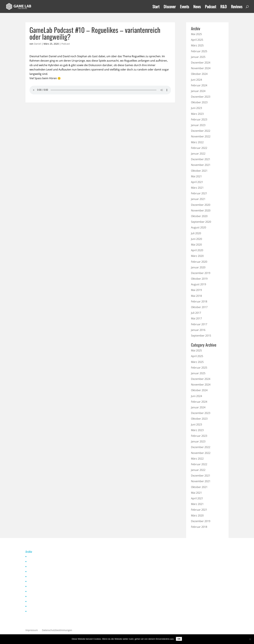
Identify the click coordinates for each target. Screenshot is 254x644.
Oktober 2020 (199, 216)
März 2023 (197, 114)
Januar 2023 (198, 125)
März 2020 (197, 256)
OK (179, 639)
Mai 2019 (196, 290)
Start (156, 7)
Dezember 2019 (201, 273)
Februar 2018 (199, 301)
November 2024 (201, 68)
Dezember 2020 (201, 205)
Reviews (237, 7)
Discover (170, 7)
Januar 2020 (198, 267)
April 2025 (197, 40)
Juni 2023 (196, 108)
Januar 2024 (198, 91)
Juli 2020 (196, 233)
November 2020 (201, 210)
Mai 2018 (196, 296)
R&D (224, 7)
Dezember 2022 (201, 131)
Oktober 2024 (199, 74)
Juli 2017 (196, 313)
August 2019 (199, 284)
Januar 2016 (198, 330)
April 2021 (197, 182)
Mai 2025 (196, 34)
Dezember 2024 (201, 63)
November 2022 (201, 136)
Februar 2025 (199, 51)
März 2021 (197, 188)
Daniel (38, 44)
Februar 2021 (199, 193)
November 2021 (201, 165)
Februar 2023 (199, 119)
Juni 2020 (196, 239)
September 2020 (201, 222)
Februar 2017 (199, 324)
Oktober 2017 (199, 307)
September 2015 (201, 336)
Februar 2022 (199, 148)
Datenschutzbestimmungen (57, 630)
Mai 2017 (196, 318)
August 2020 (199, 227)
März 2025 (197, 45)
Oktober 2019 (199, 279)
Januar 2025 (198, 57)
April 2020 (197, 250)
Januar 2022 (198, 154)
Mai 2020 (196, 245)
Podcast (211, 7)
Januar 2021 (198, 199)
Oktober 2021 (199, 171)
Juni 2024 (196, 80)
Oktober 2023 (199, 102)
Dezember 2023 (201, 97)
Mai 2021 (196, 176)
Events (185, 7)
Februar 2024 (199, 85)
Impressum (32, 630)
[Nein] (250, 639)
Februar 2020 (199, 262)
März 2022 (197, 142)
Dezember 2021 (201, 159)
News (197, 7)
